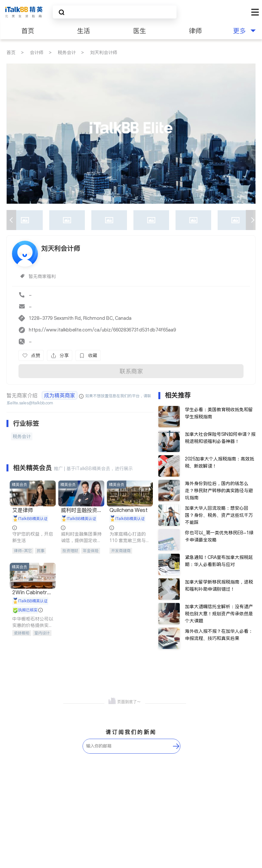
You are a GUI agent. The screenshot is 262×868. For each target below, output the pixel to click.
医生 (140, 31)
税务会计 (67, 52)
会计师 (37, 52)
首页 (28, 31)
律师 (195, 31)
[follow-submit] (176, 746)
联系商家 (131, 371)
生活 (84, 31)
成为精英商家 (60, 395)
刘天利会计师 (104, 52)
